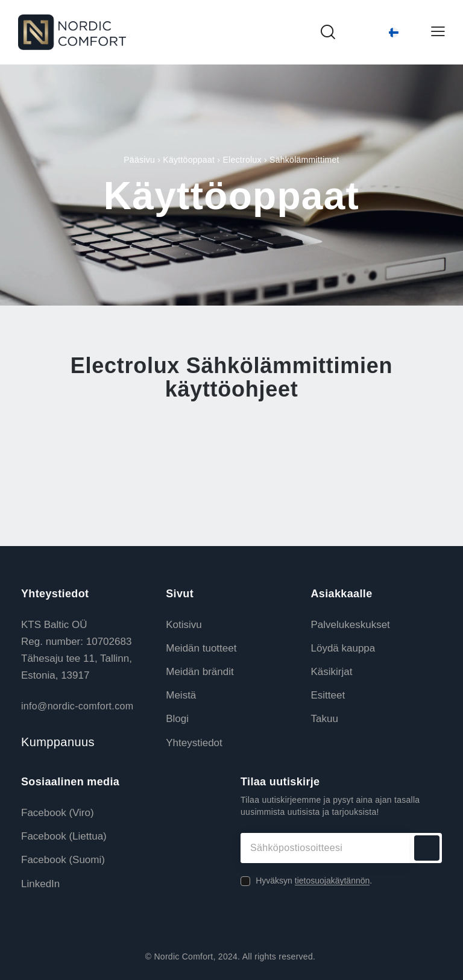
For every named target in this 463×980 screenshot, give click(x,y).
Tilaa (427, 848)
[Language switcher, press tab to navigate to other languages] (383, 33)
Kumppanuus (58, 742)
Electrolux (242, 160)
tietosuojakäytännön (332, 881)
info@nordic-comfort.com (77, 706)
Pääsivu (139, 160)
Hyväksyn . (314, 881)
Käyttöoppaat (189, 160)
